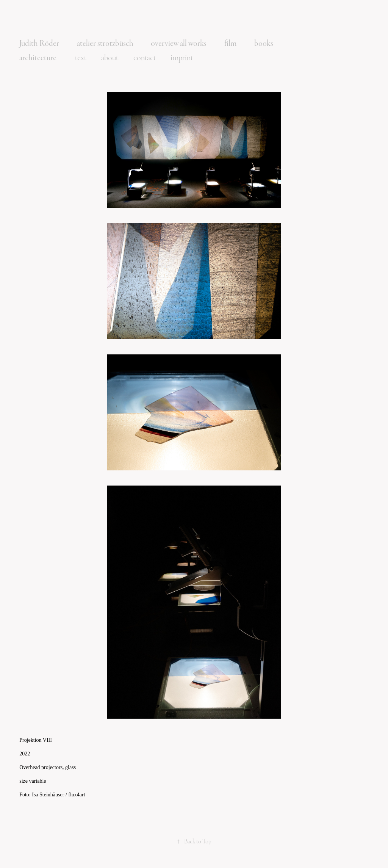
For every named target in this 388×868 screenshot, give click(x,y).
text (81, 58)
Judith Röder (39, 43)
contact (145, 58)
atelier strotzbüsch (105, 43)
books (264, 43)
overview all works (179, 43)
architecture (38, 58)
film (231, 43)
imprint (182, 58)
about (110, 58)
